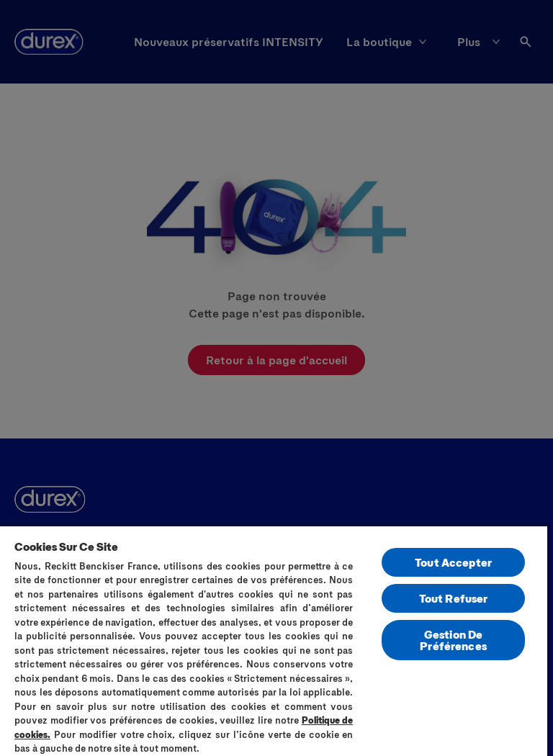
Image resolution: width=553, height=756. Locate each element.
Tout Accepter (453, 562)
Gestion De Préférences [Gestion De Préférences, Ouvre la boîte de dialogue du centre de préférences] (453, 640)
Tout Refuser (454, 598)
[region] (274, 640)
